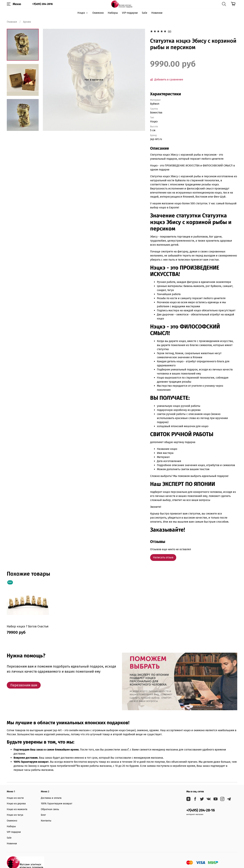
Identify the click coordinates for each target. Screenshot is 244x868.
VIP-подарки (130, 13)
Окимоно (98, 13)
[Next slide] (23, 126)
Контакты (46, 821)
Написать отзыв (163, 557)
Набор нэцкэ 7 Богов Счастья (28, 626)
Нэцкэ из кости (15, 798)
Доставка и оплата (51, 798)
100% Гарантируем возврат (57, 804)
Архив (27, 22)
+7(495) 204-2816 (42, 4)
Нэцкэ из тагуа (15, 815)
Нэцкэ (83, 13)
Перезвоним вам (24, 685)
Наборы (113, 13)
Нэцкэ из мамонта (17, 809)
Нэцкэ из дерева (16, 804)
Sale (145, 13)
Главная (12, 22)
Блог (43, 815)
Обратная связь (50, 809)
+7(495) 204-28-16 (201, 810)
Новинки (157, 13)
